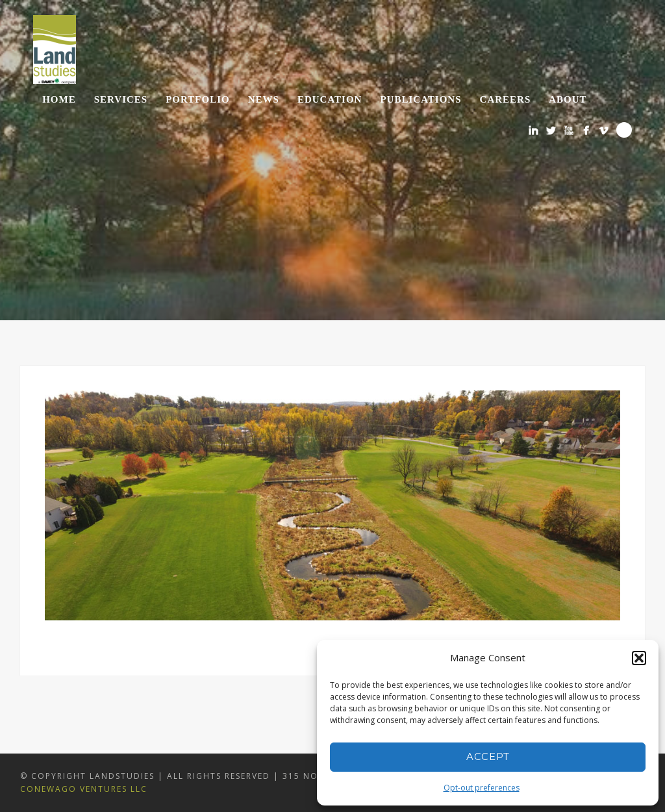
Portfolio (197, 99)
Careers (506, 99)
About (568, 99)
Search (624, 130)
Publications (420, 99)
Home (59, 99)
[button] (639, 658)
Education (330, 99)
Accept (488, 756)
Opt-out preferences (482, 788)
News (264, 99)
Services (121, 99)
